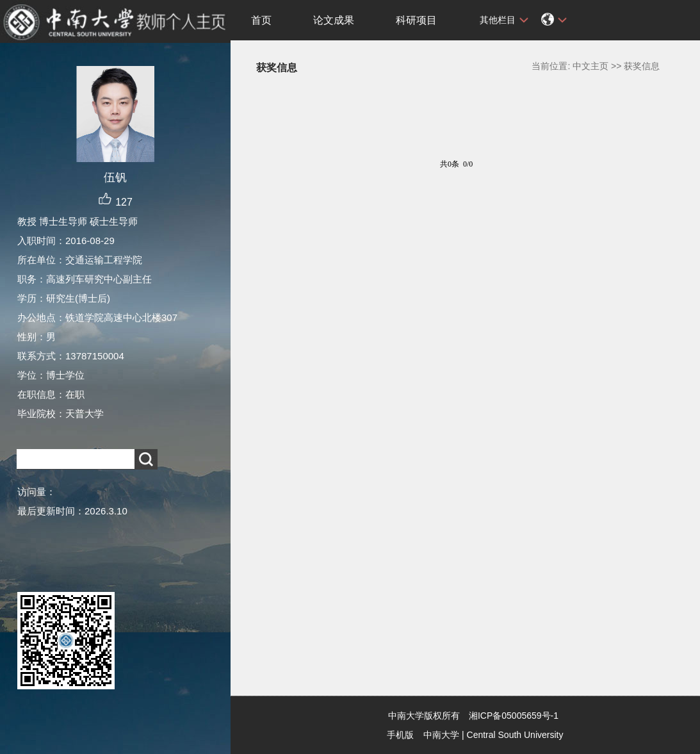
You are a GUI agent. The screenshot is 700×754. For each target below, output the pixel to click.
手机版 (400, 735)
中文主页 (590, 66)
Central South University (515, 735)
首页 (261, 20)
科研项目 (416, 20)
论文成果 (334, 20)
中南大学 (441, 735)
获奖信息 (642, 66)
